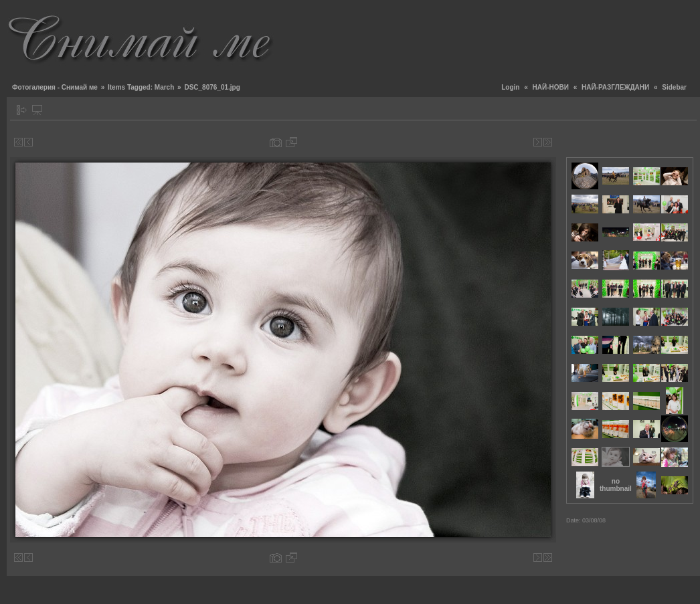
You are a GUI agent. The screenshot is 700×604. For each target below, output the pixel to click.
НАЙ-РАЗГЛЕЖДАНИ (615, 87)
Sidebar (674, 87)
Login (510, 87)
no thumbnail (616, 485)
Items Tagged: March (141, 87)
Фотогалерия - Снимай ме (55, 87)
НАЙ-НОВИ (551, 87)
